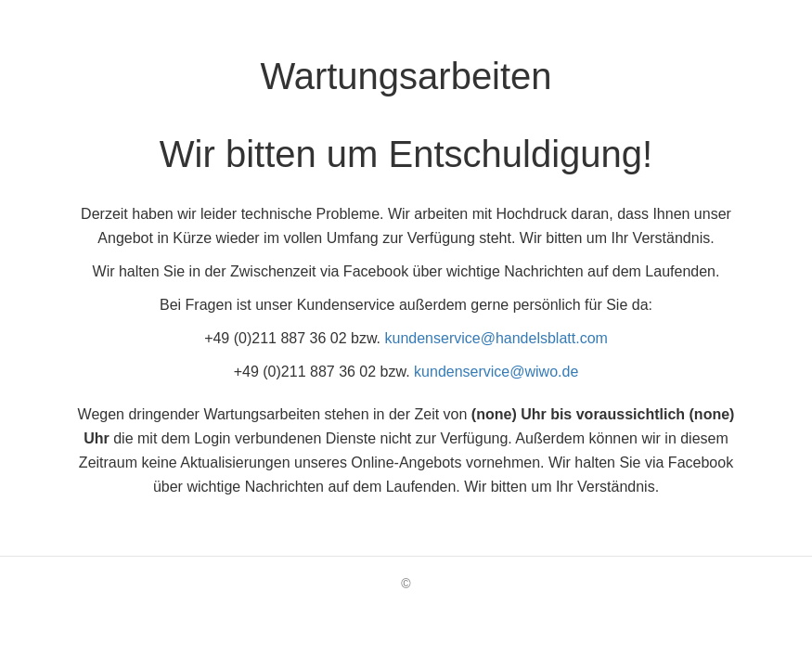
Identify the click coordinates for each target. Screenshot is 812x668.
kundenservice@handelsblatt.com (496, 338)
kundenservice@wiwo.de (496, 372)
